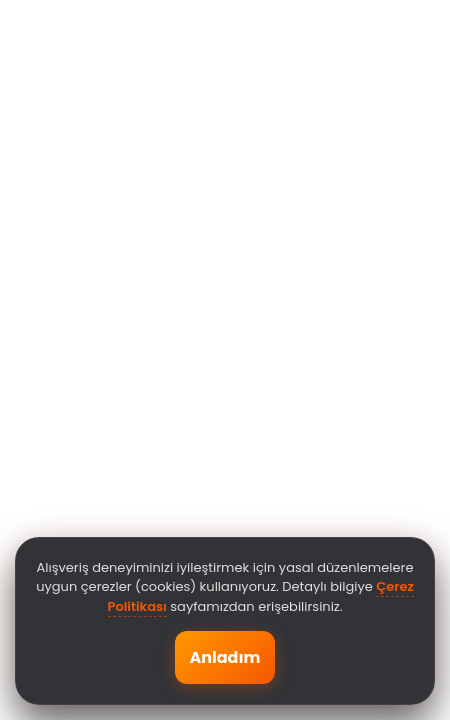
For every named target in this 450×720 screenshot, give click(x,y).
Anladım (224, 657)
